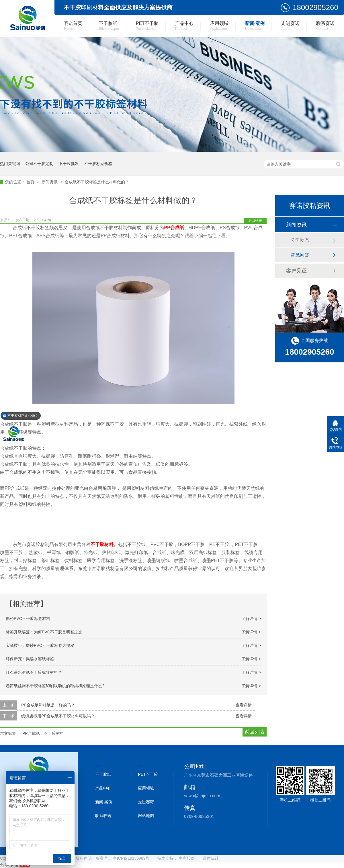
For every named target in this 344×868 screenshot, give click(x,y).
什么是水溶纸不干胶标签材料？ (34, 672)
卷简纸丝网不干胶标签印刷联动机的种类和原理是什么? (55, 686)
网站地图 (146, 816)
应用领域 (219, 26)
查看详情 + (245, 705)
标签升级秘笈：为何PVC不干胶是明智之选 (44, 632)
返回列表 (255, 221)
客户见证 (296, 271)
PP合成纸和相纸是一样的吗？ (48, 705)
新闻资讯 (50, 182)
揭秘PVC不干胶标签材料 (28, 618)
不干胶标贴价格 (98, 164)
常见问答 (300, 255)
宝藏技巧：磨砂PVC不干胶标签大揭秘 (40, 645)
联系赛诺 (325, 26)
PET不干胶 (147, 26)
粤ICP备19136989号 (131, 858)
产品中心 (184, 26)
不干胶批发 (69, 164)
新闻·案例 (255, 26)
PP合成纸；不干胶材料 (43, 733)
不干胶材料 (102, 544)
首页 (31, 182)
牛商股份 (187, 858)
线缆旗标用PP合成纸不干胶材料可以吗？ (58, 716)
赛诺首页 (73, 26)
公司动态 (300, 240)
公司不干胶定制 (39, 164)
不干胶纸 (109, 26)
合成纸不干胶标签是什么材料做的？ (97, 182)
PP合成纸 (174, 228)
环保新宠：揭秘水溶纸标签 (30, 659)
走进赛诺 (290, 26)
